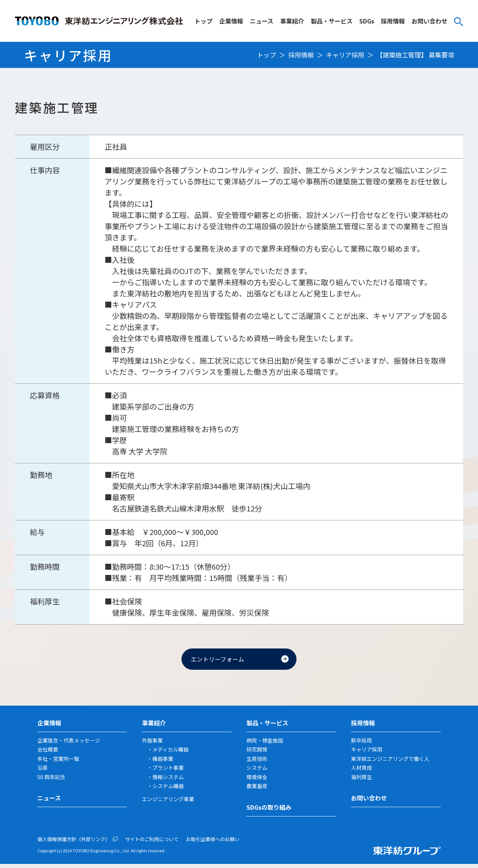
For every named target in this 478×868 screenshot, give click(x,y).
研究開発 (257, 753)
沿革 (43, 772)
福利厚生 (361, 781)
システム (257, 772)
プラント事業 (168, 772)
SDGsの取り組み (269, 811)
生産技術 (257, 762)
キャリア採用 (345, 55)
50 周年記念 (51, 781)
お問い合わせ (429, 21)
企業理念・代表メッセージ (69, 744)
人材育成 (361, 772)
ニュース (262, 21)
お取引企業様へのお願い (213, 843)
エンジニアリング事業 (168, 803)
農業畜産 (257, 790)
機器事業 (163, 762)
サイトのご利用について (152, 843)
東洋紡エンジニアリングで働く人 (390, 762)
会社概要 (48, 753)
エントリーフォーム (222, 661)
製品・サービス (332, 21)
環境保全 (257, 781)
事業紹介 (292, 21)
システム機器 (168, 790)
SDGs (367, 21)
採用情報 (393, 21)
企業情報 (231, 21)
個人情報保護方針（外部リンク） (74, 843)
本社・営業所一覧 (58, 762)
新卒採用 (361, 744)
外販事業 (152, 744)
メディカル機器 (170, 753)
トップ (204, 21)
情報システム (168, 781)
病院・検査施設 (265, 744)
